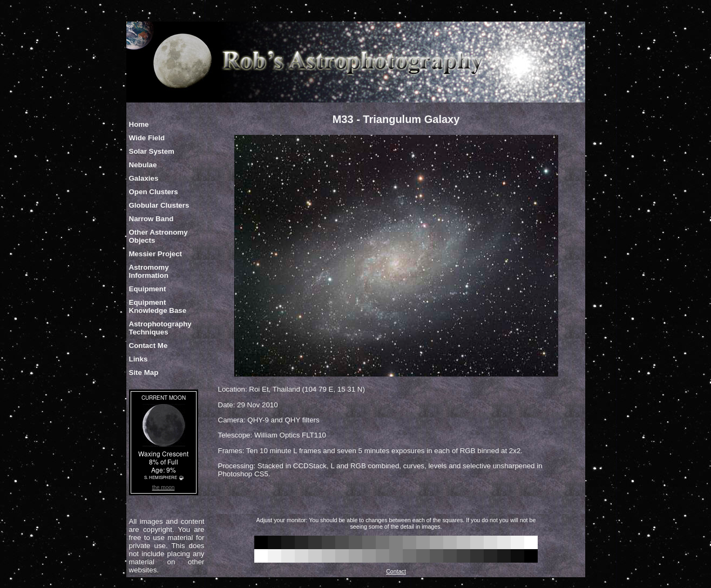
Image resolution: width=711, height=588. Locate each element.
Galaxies (144, 178)
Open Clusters (154, 192)
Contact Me (148, 346)
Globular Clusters (159, 205)
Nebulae (143, 165)
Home (139, 124)
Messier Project (156, 254)
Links (138, 359)
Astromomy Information (149, 271)
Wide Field (147, 138)
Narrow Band (151, 219)
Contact (396, 571)
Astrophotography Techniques (160, 328)
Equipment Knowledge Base (158, 306)
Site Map (144, 372)
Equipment (148, 289)
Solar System (152, 151)
